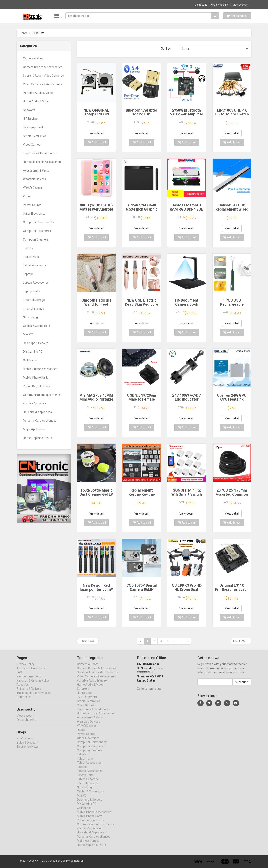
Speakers (29, 110)
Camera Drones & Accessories (43, 67)
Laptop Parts (31, 291)
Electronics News (28, 750)
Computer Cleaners (36, 239)
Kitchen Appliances (35, 403)
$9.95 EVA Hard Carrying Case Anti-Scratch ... (76, 4)
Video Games (32, 145)
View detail (96, 133)
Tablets (28, 248)
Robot (27, 196)
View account (240, 5)
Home (24, 33)
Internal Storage (34, 309)
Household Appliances (37, 412)
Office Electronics (34, 214)
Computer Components (38, 222)
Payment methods (29, 680)
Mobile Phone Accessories (40, 369)
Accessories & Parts (36, 170)
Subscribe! (242, 686)
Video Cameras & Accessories (43, 84)
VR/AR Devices (33, 188)
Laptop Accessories (36, 283)
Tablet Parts (31, 257)
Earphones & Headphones (40, 153)
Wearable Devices (35, 179)
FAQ (19, 676)
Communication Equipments (42, 395)
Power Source (32, 205)
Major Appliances (34, 429)
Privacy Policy (26, 668)
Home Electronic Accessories (42, 162)
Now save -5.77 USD (33, 4)
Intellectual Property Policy (34, 696)
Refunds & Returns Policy (33, 684)
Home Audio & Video (36, 101)
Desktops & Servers (36, 343)
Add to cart (97, 142)
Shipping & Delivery (29, 692)
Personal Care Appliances (40, 421)
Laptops (28, 274)
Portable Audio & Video (38, 93)
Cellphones (30, 360)
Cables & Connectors (37, 326)
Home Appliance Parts (38, 438)
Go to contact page (149, 692)
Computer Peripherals (37, 231)
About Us (23, 688)
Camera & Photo (34, 58)
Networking (30, 317)
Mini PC (28, 334)
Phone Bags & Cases (36, 386)
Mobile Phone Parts (36, 378)
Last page (241, 641)
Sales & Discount (27, 746)
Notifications (25, 742)
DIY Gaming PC (33, 352)
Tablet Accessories (35, 265)
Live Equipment (33, 127)
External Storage (34, 300)
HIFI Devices (31, 119)
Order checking (220, 5)
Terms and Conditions (31, 672)
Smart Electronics (35, 136)
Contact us (201, 5)
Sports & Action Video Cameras (43, 76)
